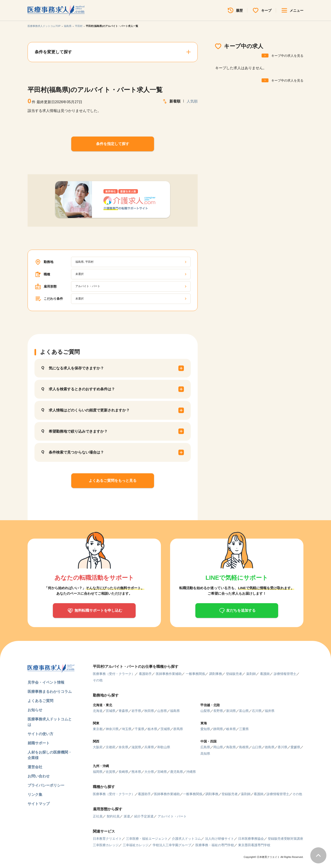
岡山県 (218, 747)
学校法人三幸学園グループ (172, 845)
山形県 (162, 711)
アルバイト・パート (172, 816)
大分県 (149, 772)
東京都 (98, 729)
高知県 (205, 754)
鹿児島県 (177, 772)
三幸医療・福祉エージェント (147, 839)
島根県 (244, 747)
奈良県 (123, 747)
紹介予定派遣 (144, 816)
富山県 (244, 711)
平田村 (79, 26)
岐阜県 (231, 729)
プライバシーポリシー (46, 785)
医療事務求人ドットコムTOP (44, 26)
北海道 (98, 711)
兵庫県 (149, 747)
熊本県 (136, 772)
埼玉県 (127, 729)
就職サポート (39, 743)
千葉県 (140, 729)
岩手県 (136, 711)
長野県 (218, 711)
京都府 (111, 747)
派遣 (127, 816)
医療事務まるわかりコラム (50, 692)
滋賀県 (136, 747)
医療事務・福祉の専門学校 (215, 845)
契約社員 (113, 816)
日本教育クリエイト (107, 839)
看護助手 (145, 674)
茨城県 (165, 729)
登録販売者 (234, 674)
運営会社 (35, 767)
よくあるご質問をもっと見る (113, 481)
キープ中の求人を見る (287, 56)
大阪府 (98, 747)
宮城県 (111, 711)
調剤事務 (216, 674)
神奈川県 (112, 729)
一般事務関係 (195, 674)
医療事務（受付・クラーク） (114, 674)
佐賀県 (111, 772)
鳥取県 (231, 747)
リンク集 (35, 795)
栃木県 (152, 729)
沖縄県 (191, 772)
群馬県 (178, 729)
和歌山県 (164, 747)
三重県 (244, 729)
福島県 (68, 26)
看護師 (265, 674)
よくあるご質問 (40, 701)
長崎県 (123, 772)
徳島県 (270, 747)
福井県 (270, 711)
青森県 (123, 711)
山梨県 (205, 711)
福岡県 (98, 772)
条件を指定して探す (113, 144)
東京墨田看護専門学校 (254, 845)
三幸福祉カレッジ (136, 845)
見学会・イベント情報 (46, 682)
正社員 (98, 816)
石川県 (257, 711)
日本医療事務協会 (251, 839)
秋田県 (149, 711)
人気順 (192, 101)
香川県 (282, 747)
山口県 (257, 747)
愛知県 (205, 729)
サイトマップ (39, 804)
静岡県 (218, 729)
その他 (98, 680)
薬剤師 (251, 674)
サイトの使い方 (40, 734)
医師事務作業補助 (169, 674)
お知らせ (35, 710)
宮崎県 (162, 772)
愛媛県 (295, 747)
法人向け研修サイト (220, 839)
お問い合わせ (39, 776)
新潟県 (231, 711)
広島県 (205, 747)
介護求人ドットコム (186, 839)
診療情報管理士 (285, 674)
